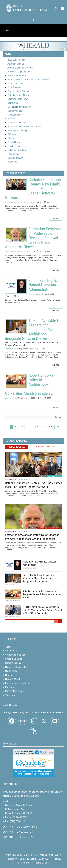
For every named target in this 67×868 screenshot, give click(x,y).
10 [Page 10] (45, 427)
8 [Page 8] (37, 427)
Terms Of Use (42, 863)
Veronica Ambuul (11, 202)
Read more (56, 219)
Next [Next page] (50, 427)
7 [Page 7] (34, 427)
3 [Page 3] (19, 427)
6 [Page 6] (30, 427)
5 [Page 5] (26, 427)
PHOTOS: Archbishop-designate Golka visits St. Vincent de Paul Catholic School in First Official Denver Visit (42, 610)
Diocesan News (54, 476)
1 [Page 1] (12, 427)
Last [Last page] (57, 427)
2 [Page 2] (15, 427)
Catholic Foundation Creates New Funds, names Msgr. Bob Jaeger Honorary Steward (16, 184)
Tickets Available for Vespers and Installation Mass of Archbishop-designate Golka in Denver (16, 326)
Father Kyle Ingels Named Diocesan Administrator (16, 286)
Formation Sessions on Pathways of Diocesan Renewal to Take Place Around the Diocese (16, 235)
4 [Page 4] (23, 427)
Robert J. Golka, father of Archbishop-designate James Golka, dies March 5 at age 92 (16, 381)
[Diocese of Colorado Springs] (27, 8)
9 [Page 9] (41, 427)
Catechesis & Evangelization (50, 528)
